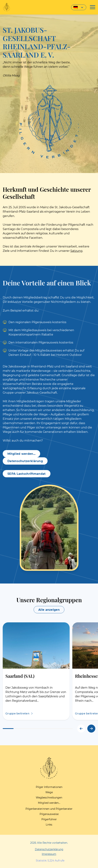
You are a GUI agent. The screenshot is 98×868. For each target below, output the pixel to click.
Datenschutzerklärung (25, 461)
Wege (49, 792)
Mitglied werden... (21, 454)
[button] (91, 729)
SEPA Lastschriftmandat (27, 474)
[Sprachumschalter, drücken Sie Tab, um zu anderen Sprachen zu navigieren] (79, 7)
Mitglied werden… (49, 803)
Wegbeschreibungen (49, 798)
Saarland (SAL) (20, 676)
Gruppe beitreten (17, 713)
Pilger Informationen (49, 787)
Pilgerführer (49, 819)
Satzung (76, 251)
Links (49, 825)
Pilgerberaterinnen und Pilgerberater (49, 809)
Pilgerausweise (49, 814)
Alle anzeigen (49, 610)
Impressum (49, 854)
